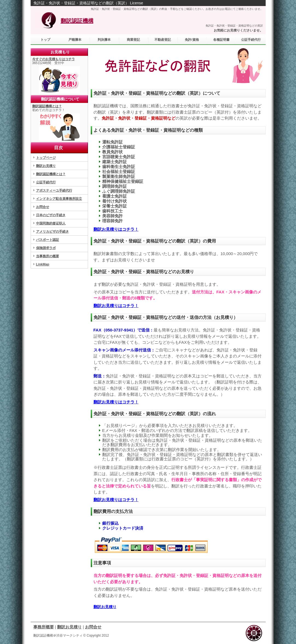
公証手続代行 (46, 182)
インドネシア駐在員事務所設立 (59, 199)
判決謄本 (104, 40)
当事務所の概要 (48, 256)
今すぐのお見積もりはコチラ (54, 59)
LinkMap (43, 264)
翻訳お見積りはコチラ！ (116, 229)
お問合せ (43, 207)
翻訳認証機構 (77, 21)
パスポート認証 (48, 240)
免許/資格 (192, 40)
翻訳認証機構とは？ (47, 106)
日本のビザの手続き (51, 215)
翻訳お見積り (105, 607)
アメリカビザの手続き (52, 232)
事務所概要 (44, 627)
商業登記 (133, 40)
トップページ (46, 158)
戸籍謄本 (75, 40)
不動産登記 (163, 40)
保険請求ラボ (46, 248)
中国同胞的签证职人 (51, 223)
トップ (45, 40)
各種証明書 (221, 40)
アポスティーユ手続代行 (54, 190)
